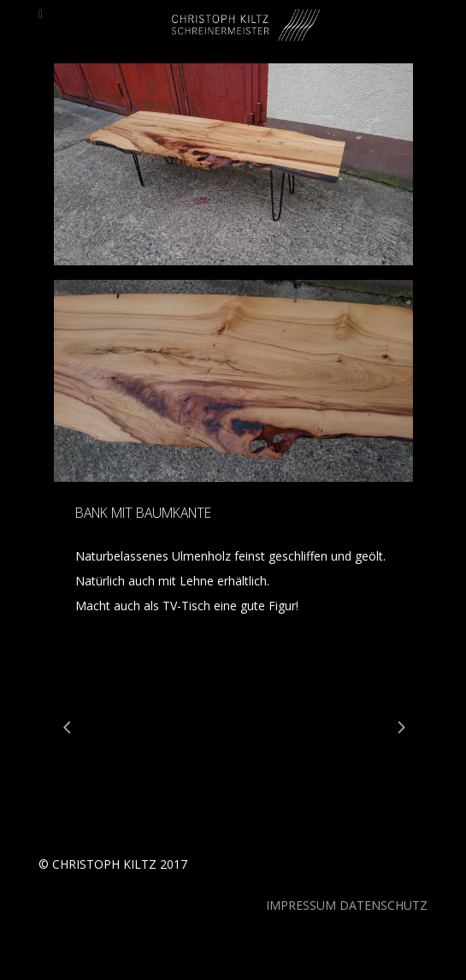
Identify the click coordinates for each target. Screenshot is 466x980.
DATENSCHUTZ (383, 905)
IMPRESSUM (301, 905)
